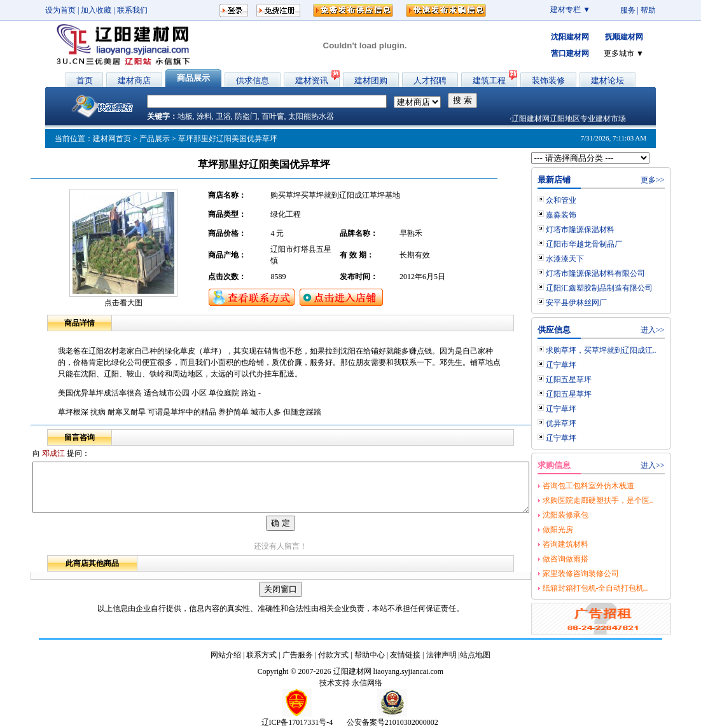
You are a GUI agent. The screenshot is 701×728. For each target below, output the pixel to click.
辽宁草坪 (591, 365)
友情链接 (405, 655)
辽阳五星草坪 (599, 380)
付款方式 (333, 655)
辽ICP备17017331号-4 (297, 722)
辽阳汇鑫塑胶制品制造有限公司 (629, 288)
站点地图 (475, 655)
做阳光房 (588, 530)
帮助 (648, 10)
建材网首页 (112, 139)
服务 (628, 10)
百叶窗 (273, 116)
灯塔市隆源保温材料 (610, 230)
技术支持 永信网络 (351, 683)
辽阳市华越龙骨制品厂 (614, 244)
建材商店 (134, 80)
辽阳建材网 (352, 671)
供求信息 (253, 80)
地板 (185, 116)
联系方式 (261, 655)
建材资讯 (312, 80)
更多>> (683, 180)
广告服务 (298, 655)
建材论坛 (607, 80)
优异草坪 (591, 423)
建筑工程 (489, 80)
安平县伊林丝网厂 (606, 303)
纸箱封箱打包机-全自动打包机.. (625, 588)
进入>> (683, 330)
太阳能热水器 (311, 116)
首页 (85, 80)
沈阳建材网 (570, 37)
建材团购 (371, 80)
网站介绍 (226, 655)
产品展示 (155, 139)
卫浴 (223, 116)
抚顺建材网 (624, 37)
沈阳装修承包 (595, 515)
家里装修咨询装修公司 (611, 573)
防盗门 (246, 116)
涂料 (204, 116)
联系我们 (132, 10)
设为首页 (60, 10)
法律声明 (441, 655)
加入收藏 (96, 10)
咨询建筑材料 (595, 544)
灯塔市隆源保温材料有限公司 (625, 273)
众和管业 (591, 200)
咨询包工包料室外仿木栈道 (618, 486)
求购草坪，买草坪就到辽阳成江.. (631, 350)
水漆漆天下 (595, 259)
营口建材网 (570, 53)
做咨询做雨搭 (595, 559)
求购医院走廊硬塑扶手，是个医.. (628, 500)
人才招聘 (430, 80)
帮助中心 (370, 655)
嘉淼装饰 (591, 215)
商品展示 (193, 78)
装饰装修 (548, 80)
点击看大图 (123, 303)
